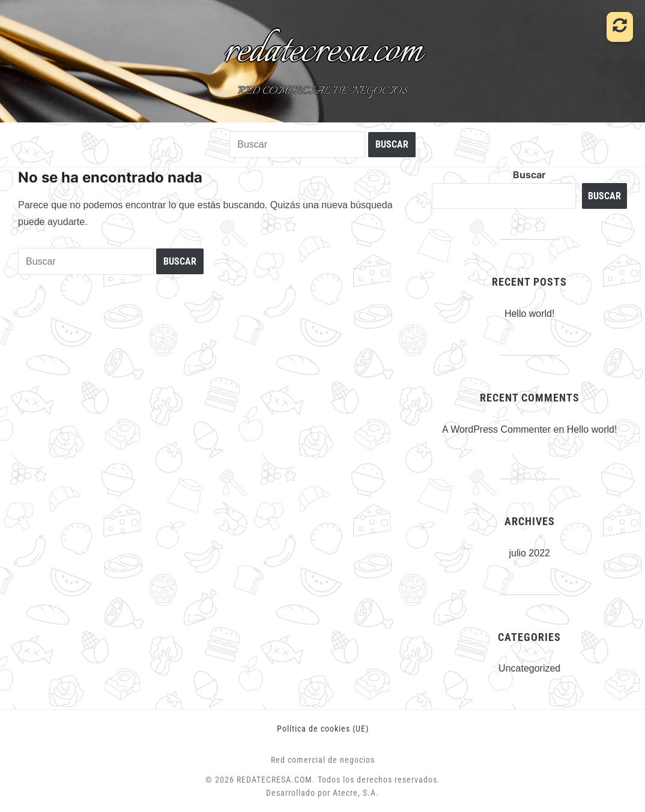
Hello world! (530, 314)
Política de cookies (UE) (323, 729)
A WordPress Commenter (496, 429)
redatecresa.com (323, 52)
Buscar (529, 175)
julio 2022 (529, 553)
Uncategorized (529, 668)
